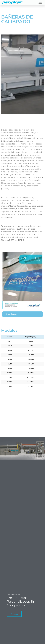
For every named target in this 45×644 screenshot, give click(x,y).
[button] (40, 3)
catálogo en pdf (13, 314)
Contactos (14, 614)
